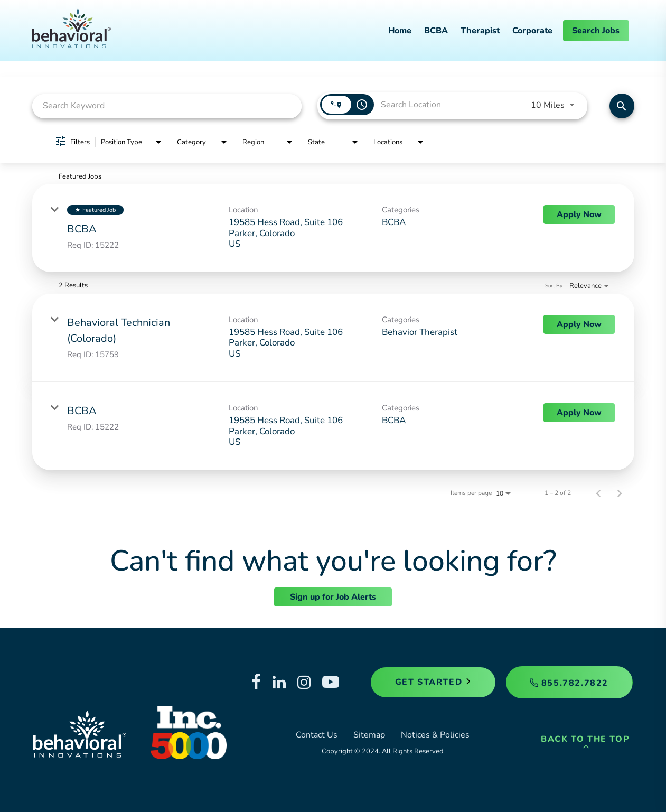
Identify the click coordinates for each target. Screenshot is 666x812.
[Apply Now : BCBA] (579, 214)
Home (400, 31)
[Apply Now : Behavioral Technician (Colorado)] (579, 324)
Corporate (532, 31)
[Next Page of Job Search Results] (620, 493)
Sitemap (369, 735)
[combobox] (167, 106)
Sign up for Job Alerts (333, 597)
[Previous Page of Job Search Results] (598, 493)
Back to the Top (585, 743)
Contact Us (317, 735)
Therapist (480, 31)
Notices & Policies (435, 735)
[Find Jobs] (622, 106)
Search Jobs (596, 31)
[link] (333, 228)
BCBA (436, 31)
